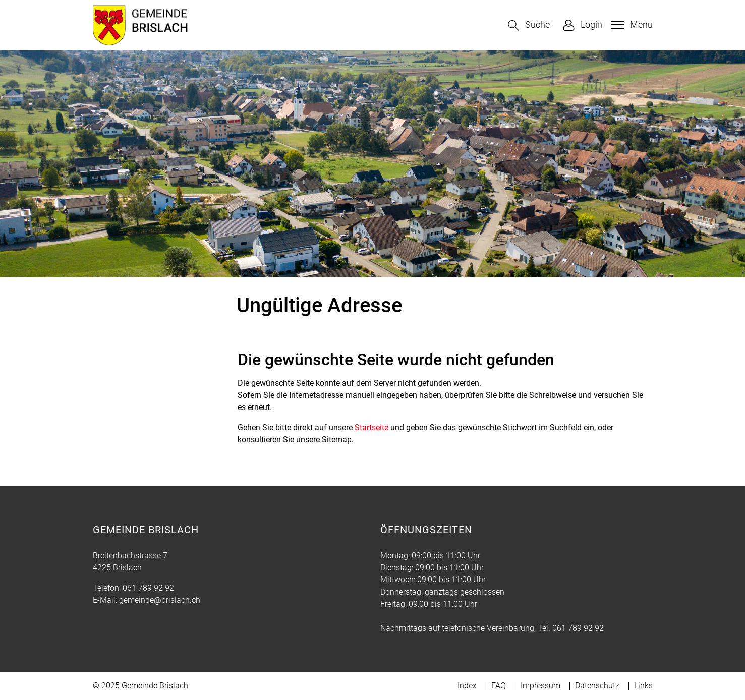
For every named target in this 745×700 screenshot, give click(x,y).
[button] (529, 25)
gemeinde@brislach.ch (160, 600)
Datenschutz (597, 686)
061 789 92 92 (148, 588)
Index (467, 686)
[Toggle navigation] (631, 25)
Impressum (540, 686)
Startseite (371, 427)
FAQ (499, 686)
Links (643, 686)
